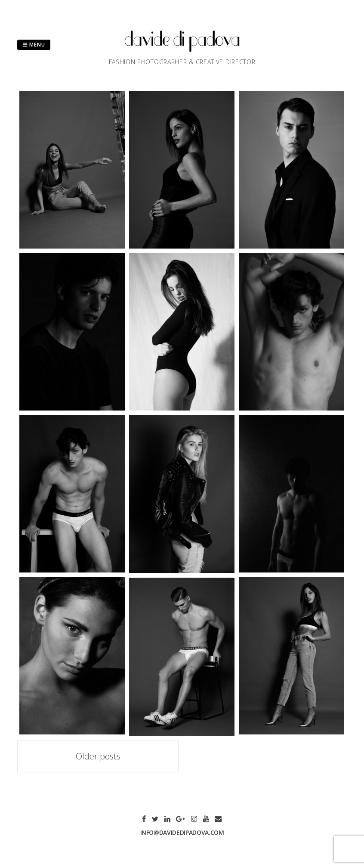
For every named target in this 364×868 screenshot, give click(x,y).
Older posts (98, 756)
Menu (34, 45)
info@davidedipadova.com (182, 832)
